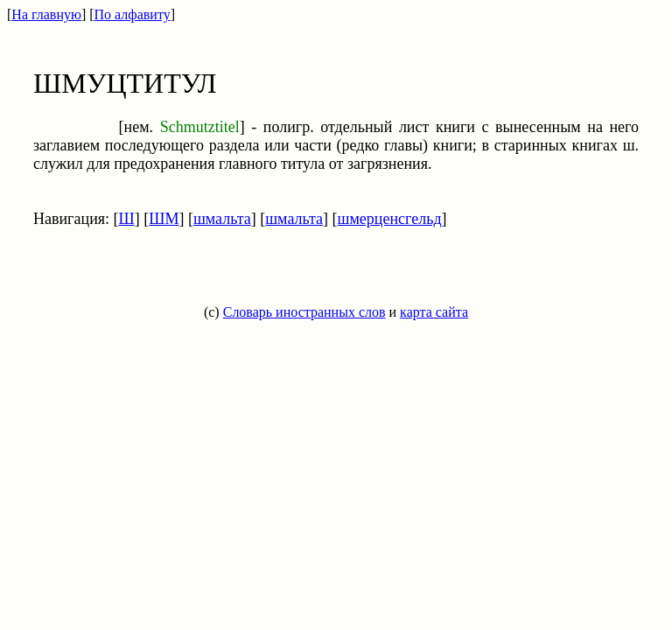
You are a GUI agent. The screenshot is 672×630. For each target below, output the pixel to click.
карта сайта (434, 312)
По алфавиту (133, 14)
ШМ (164, 219)
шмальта (222, 219)
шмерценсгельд (390, 219)
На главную (46, 14)
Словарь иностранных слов (304, 312)
